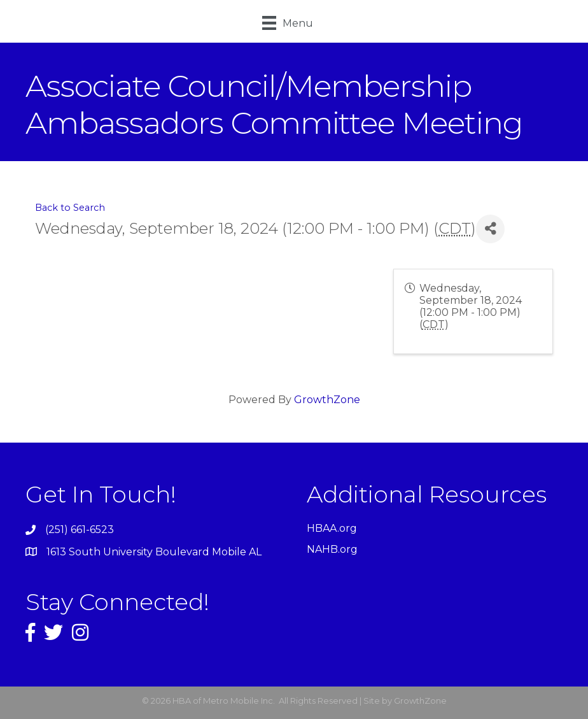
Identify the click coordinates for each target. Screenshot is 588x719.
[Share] (490, 229)
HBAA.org (332, 528)
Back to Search (70, 208)
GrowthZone (327, 400)
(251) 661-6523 (80, 530)
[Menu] (288, 23)
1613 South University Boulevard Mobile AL (154, 552)
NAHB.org (332, 549)
